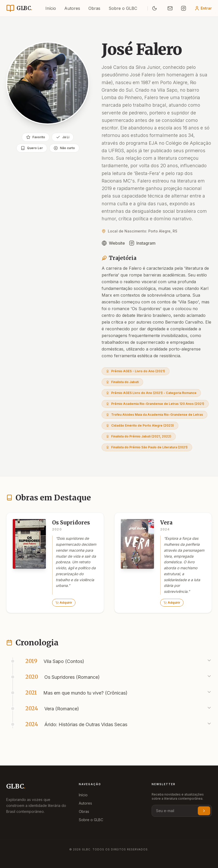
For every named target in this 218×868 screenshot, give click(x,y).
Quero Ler (32, 148)
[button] (55, 563)
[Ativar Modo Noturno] (154, 8)
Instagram (142, 243)
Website (113, 243)
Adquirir (64, 603)
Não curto (64, 148)
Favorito (36, 137)
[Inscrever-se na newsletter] (204, 811)
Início (51, 8)
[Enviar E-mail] (170, 8)
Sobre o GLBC (123, 8)
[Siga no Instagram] (184, 8)
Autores (72, 8)
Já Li (63, 137)
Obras (94, 8)
